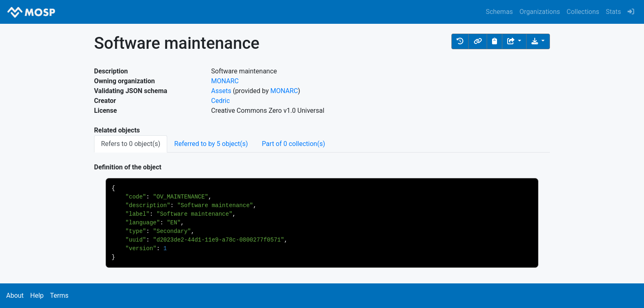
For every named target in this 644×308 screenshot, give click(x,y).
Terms (59, 295)
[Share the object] (514, 41)
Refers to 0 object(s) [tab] (131, 144)
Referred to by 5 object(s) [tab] (211, 144)
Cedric (221, 101)
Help (37, 295)
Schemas (499, 12)
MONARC (225, 81)
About (15, 295)
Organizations (540, 12)
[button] (460, 41)
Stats (613, 12)
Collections (583, 12)
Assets (221, 91)
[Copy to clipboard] (494, 41)
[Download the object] (538, 41)
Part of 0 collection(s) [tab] (294, 144)
